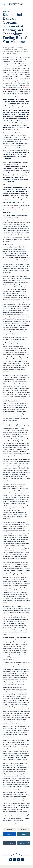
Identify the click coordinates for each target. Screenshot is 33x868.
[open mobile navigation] (29, 4)
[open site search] (4, 4)
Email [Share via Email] (24, 830)
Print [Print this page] (9, 830)
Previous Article (10, 843)
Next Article (23, 843)
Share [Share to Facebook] (9, 834)
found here (12, 208)
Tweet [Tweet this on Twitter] (24, 834)
